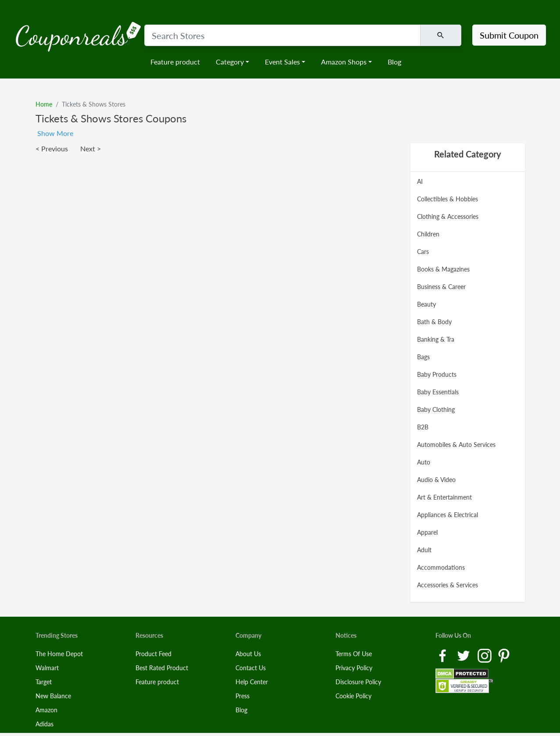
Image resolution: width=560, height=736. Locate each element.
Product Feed (153, 654)
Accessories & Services (448, 585)
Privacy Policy (354, 668)
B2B (423, 427)
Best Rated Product (162, 668)
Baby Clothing (436, 409)
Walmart (47, 668)
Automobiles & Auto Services (456, 445)
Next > (91, 148)
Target (44, 682)
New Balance (53, 696)
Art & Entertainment (444, 497)
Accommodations (441, 567)
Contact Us (251, 668)
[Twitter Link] (464, 655)
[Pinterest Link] (504, 655)
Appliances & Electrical (448, 515)
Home (44, 104)
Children (428, 234)
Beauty (426, 304)
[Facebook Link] (443, 655)
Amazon (46, 710)
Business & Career (441, 287)
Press (243, 696)
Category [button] (230, 62)
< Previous (52, 148)
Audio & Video (436, 480)
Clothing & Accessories (448, 216)
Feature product (175, 62)
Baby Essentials (438, 392)
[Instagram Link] (485, 655)
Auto (424, 462)
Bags (423, 357)
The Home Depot (59, 654)
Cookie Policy (353, 696)
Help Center (252, 682)
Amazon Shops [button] (344, 62)
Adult (424, 550)
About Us (248, 654)
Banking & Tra (436, 339)
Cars (423, 252)
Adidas (45, 724)
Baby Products (437, 374)
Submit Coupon (509, 35)
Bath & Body (434, 322)
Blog (394, 62)
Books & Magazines (443, 269)
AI (420, 181)
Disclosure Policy (358, 682)
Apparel (427, 532)
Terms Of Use (354, 654)
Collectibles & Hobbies (448, 199)
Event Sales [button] (282, 62)
